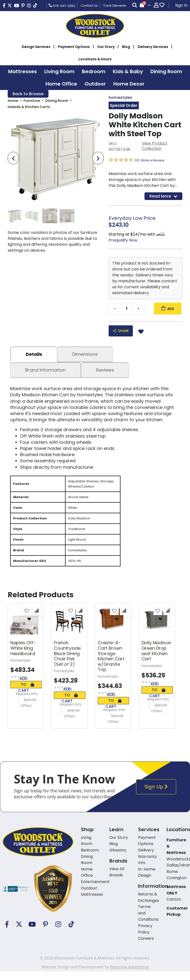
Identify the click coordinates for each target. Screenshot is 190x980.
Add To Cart (26, 693)
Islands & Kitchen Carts (29, 108)
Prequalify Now (123, 242)
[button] (27, 619)
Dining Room (57, 102)
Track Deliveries (115, 6)
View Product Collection (155, 147)
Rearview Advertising (129, 976)
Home (13, 102)
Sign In (181, 5)
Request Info (27, 702)
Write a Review (154, 161)
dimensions (85, 356)
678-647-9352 (62, 5)
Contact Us (89, 6)
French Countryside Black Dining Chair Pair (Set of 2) (67, 662)
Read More (163, 197)
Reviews (105, 372)
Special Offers (28, 711)
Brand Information (45, 372)
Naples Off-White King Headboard (23, 657)
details (34, 356)
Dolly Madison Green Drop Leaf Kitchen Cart (156, 660)
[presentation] (13, 159)
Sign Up (157, 795)
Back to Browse (28, 94)
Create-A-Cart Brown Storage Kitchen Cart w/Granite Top (111, 665)
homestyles (120, 98)
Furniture (32, 102)
